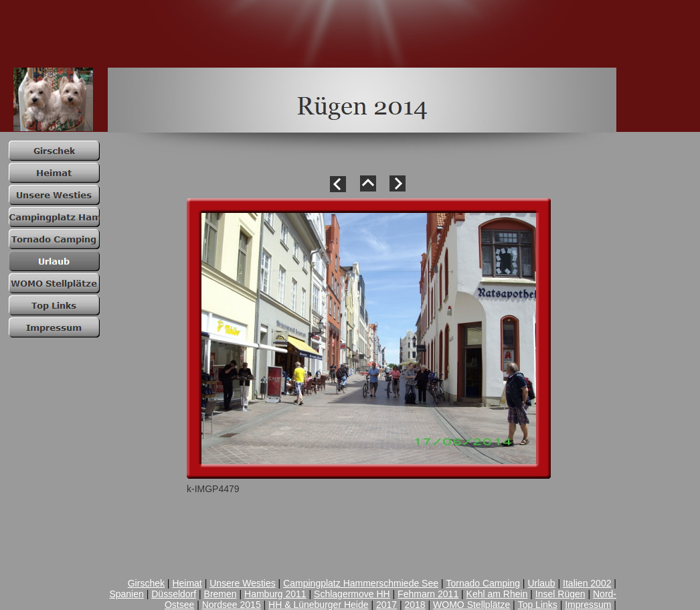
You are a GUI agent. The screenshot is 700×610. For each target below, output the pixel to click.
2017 (386, 605)
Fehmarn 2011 (428, 594)
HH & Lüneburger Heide (318, 605)
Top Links (538, 605)
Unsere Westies (243, 583)
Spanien (126, 594)
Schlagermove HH (352, 594)
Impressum (588, 605)
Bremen (221, 594)
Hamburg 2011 (275, 594)
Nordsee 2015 (232, 605)
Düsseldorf (174, 594)
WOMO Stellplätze (471, 605)
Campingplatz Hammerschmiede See (361, 583)
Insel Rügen (560, 594)
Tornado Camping (483, 583)
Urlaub (541, 583)
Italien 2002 (587, 583)
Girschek (146, 583)
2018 (415, 605)
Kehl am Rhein (497, 594)
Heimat (187, 583)
